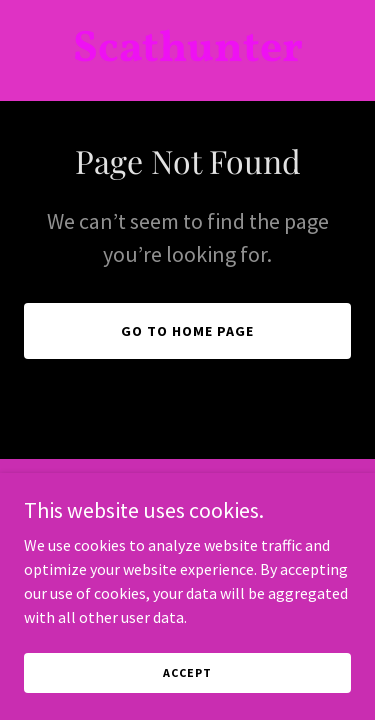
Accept (187, 699)
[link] (187, 55)
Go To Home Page (187, 331)
